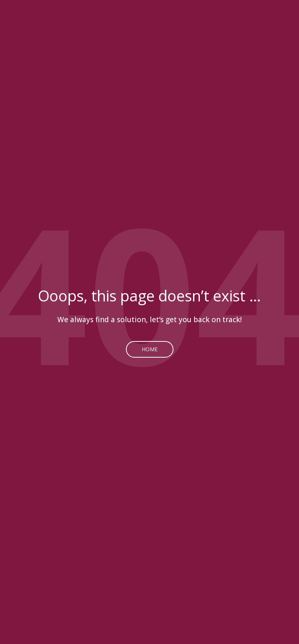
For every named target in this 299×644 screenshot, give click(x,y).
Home (150, 349)
